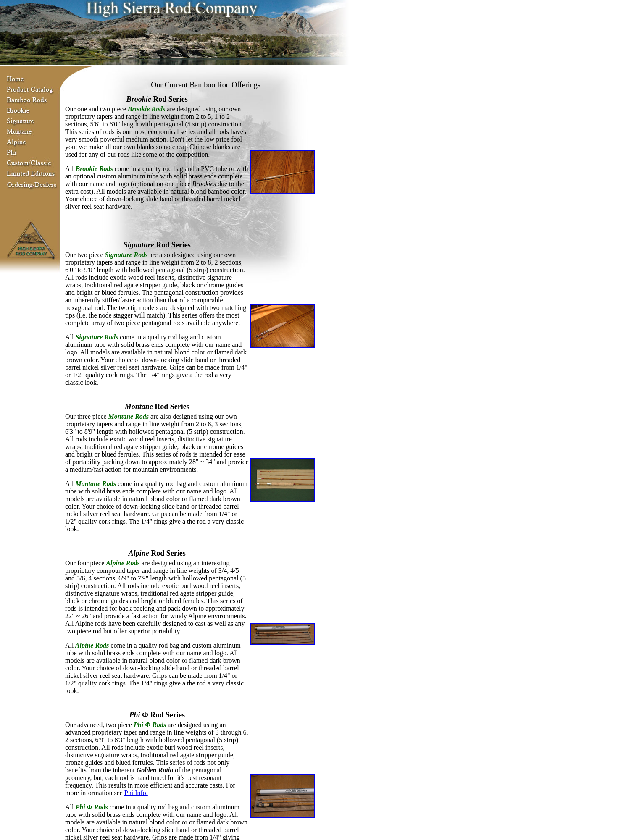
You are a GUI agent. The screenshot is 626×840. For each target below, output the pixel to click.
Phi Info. (136, 793)
